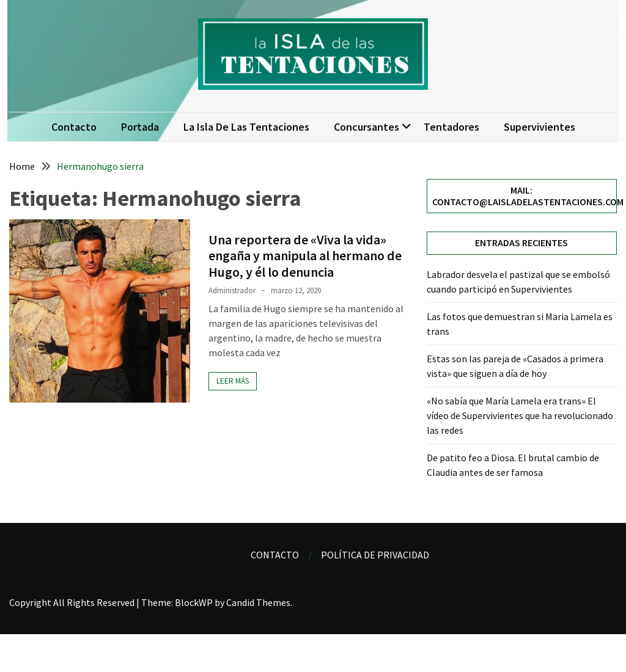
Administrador (232, 290)
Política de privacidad (375, 555)
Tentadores (451, 127)
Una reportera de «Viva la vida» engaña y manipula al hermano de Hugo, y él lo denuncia (305, 256)
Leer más (233, 381)
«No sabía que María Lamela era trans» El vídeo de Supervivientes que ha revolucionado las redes (520, 415)
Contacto (74, 127)
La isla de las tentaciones (246, 127)
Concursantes (366, 127)
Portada (140, 127)
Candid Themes (258, 602)
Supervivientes (539, 127)
